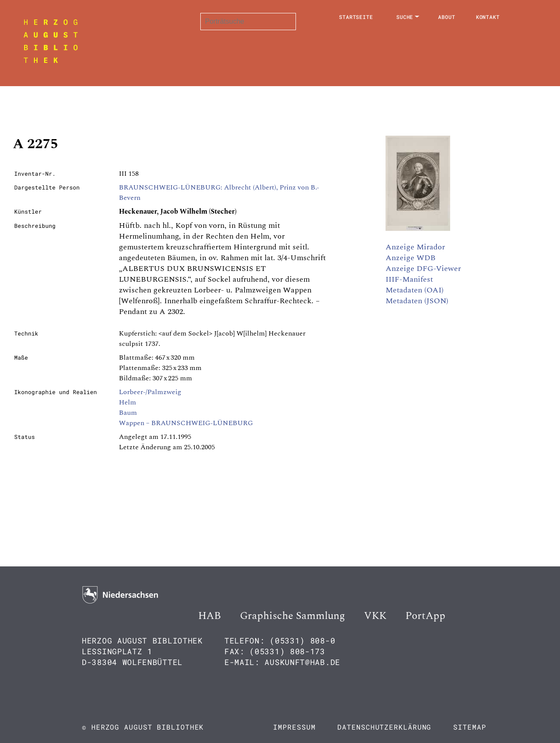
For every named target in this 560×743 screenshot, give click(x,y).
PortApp (425, 616)
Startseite (356, 17)
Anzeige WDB (411, 258)
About (447, 17)
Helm (128, 402)
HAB (210, 616)
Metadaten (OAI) (415, 290)
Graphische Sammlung (292, 616)
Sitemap (470, 727)
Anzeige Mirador (415, 247)
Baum (128, 413)
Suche (405, 17)
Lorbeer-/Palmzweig (150, 392)
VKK (375, 616)
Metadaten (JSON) (417, 301)
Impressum (294, 727)
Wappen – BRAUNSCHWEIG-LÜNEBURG (186, 423)
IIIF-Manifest (409, 279)
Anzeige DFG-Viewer (423, 269)
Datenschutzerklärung (384, 727)
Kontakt (488, 17)
